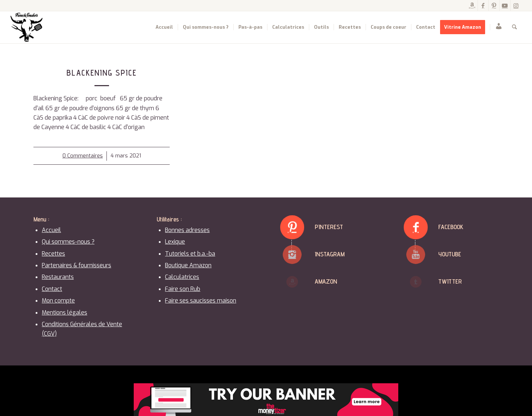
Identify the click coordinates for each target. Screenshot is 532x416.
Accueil (51, 230)
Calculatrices (182, 277)
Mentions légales (65, 313)
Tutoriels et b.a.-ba (190, 254)
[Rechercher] (514, 27)
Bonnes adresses (187, 230)
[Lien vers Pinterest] (494, 5)
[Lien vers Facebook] (483, 5)
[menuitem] (164, 27)
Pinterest (329, 227)
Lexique (175, 242)
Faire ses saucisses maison (201, 301)
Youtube (450, 254)
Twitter (450, 281)
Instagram (330, 254)
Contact (52, 289)
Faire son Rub (183, 289)
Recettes (53, 254)
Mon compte (58, 301)
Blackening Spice (102, 73)
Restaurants (58, 277)
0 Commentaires (83, 156)
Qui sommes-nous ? (68, 242)
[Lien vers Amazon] (472, 5)
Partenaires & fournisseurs (76, 265)
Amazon (326, 281)
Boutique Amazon (188, 265)
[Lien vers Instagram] (516, 5)
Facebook (451, 227)
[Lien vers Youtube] (505, 5)
